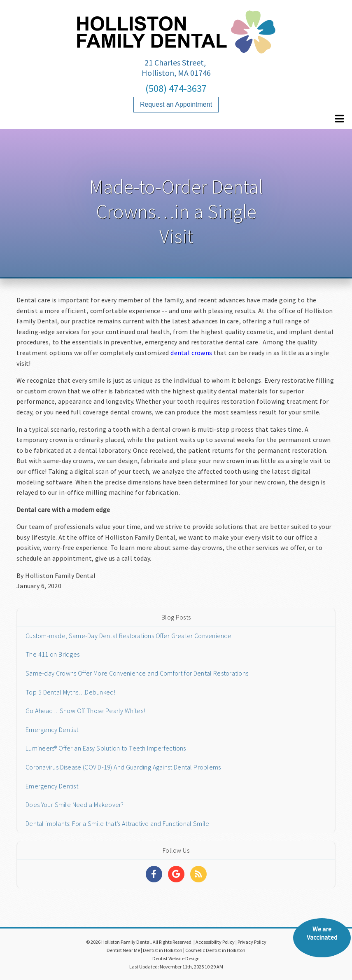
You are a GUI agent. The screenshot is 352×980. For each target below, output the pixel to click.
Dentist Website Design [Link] (176, 958)
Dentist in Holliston (163, 950)
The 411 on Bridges (52, 654)
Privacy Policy (252, 942)
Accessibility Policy (215, 942)
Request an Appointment (176, 104)
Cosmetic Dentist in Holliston (215, 950)
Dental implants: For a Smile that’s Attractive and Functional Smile (117, 823)
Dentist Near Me (123, 950)
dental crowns (191, 353)
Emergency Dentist (52, 730)
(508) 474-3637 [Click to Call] (176, 88)
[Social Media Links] (154, 874)
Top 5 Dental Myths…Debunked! (71, 692)
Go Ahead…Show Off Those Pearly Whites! (85, 711)
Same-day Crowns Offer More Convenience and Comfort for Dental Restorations (137, 673)
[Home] (176, 45)
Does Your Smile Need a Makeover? (75, 805)
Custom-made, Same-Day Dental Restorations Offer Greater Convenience (128, 636)
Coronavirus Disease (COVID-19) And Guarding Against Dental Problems (123, 767)
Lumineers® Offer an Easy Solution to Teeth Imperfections (106, 748)
